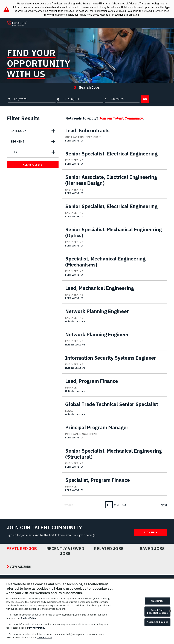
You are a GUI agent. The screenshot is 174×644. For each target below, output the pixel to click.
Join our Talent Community (121, 118)
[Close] (170, 612)
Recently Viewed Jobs (65, 551)
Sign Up (149, 532)
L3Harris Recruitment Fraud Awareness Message (83, 15)
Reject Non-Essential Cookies (157, 613)
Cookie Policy (29, 619)
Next (164, 505)
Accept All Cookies (157, 623)
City (14, 152)
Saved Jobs (152, 549)
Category (18, 131)
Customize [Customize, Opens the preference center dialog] (157, 602)
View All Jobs (20, 567)
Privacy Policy (37, 629)
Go (145, 99)
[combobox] (82, 99)
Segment (17, 141)
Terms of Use (45, 639)
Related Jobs (109, 549)
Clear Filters (33, 165)
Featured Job (22, 549)
